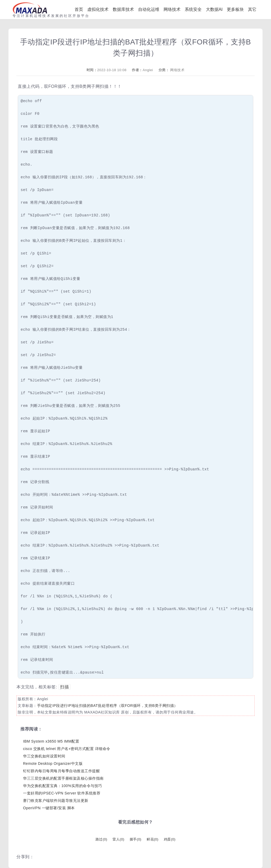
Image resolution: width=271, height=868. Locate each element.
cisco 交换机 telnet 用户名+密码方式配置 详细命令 (67, 749)
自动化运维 (149, 9)
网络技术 (172, 9)
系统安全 (193, 9)
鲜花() (152, 839)
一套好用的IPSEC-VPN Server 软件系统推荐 (62, 793)
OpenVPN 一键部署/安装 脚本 (49, 808)
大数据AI (214, 9)
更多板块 (235, 9)
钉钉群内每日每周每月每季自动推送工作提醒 (61, 771)
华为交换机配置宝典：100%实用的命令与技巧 (63, 786)
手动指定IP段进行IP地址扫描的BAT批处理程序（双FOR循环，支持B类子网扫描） (107, 706)
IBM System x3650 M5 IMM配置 (51, 741)
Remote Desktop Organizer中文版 (53, 764)
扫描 (64, 687)
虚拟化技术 (98, 9)
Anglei (148, 70)
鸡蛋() (170, 839)
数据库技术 (123, 9)
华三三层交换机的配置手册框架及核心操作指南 (63, 778)
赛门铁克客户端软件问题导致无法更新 (56, 801)
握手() (135, 839)
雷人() (118, 839)
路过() (101, 839)
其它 (252, 9)
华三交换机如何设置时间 (44, 756)
